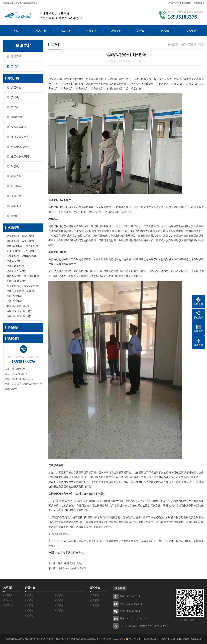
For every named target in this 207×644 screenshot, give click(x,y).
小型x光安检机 (30, 286)
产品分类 (30, 595)
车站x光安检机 (15, 296)
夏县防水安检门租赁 (18, 306)
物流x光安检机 (15, 301)
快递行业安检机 (15, 291)
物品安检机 (13, 236)
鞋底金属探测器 (20, 147)
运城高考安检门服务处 (70, 552)
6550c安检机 (13, 251)
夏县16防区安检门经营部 (71, 564)
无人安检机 (29, 251)
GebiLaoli (196, 639)
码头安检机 (28, 241)
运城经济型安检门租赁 (19, 316)
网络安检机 (32, 246)
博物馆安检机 (14, 276)
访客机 (15, 166)
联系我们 (198, 3)
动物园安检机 (29, 256)
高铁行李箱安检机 (17, 281)
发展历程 (8, 605)
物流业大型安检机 (17, 271)
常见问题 (95, 605)
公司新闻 (95, 595)
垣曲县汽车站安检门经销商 (72, 569)
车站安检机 (28, 236)
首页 (16, 31)
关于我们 (141, 31)
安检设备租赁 (19, 127)
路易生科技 (174, 3)
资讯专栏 (116, 31)
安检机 (15, 97)
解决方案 (66, 31)
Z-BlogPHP (177, 639)
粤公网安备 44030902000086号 (144, 639)
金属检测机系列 (20, 157)
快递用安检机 (32, 276)
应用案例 (91, 31)
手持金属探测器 (20, 137)
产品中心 (41, 31)
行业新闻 (95, 600)
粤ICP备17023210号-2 (114, 639)
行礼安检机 (13, 256)
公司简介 (8, 595)
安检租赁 (191, 31)
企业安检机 (13, 286)
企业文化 (8, 600)
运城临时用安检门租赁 (19, 311)
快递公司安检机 (15, 266)
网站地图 (186, 3)
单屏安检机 (13, 241)
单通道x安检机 (15, 246)
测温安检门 (17, 117)
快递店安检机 (14, 261)
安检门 (15, 67)
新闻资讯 (16, 57)
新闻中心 (95, 588)
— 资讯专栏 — (23, 46)
